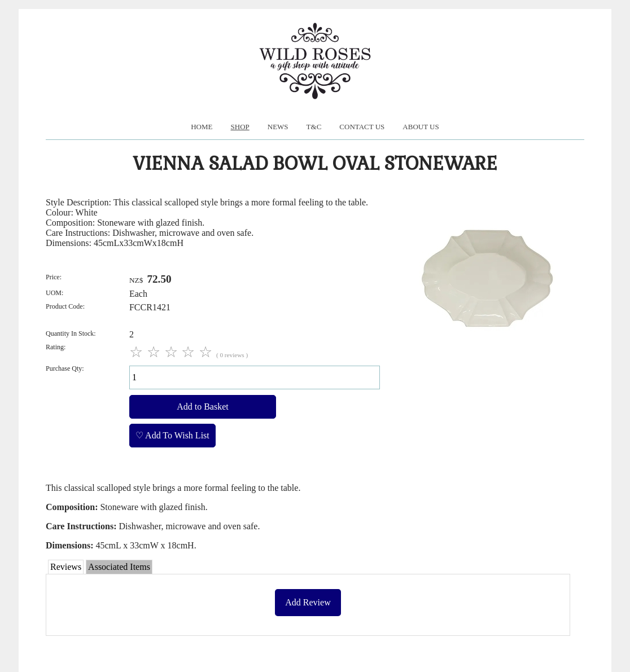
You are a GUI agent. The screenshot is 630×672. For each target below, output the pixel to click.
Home (202, 127)
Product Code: (65, 306)
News (278, 127)
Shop (240, 127)
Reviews (66, 567)
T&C (314, 127)
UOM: (54, 293)
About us (421, 127)
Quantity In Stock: (71, 333)
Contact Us (362, 127)
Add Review (308, 602)
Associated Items (119, 567)
